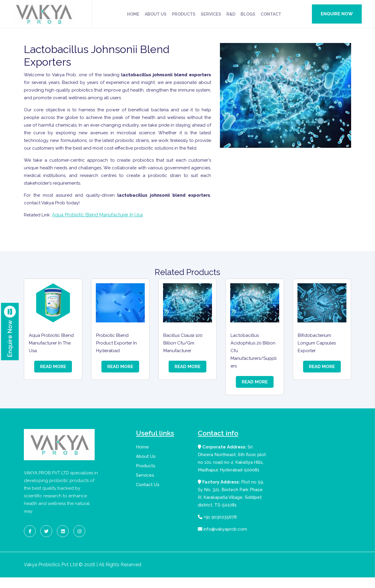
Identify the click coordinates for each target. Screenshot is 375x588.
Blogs (248, 14)
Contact (271, 14)
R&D (231, 14)
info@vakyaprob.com (222, 539)
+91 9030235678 (217, 527)
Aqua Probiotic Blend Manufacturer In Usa (98, 225)
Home (133, 14)
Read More (53, 376)
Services (211, 14)
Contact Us (148, 495)
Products (184, 14)
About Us (156, 14)
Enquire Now (337, 14)
